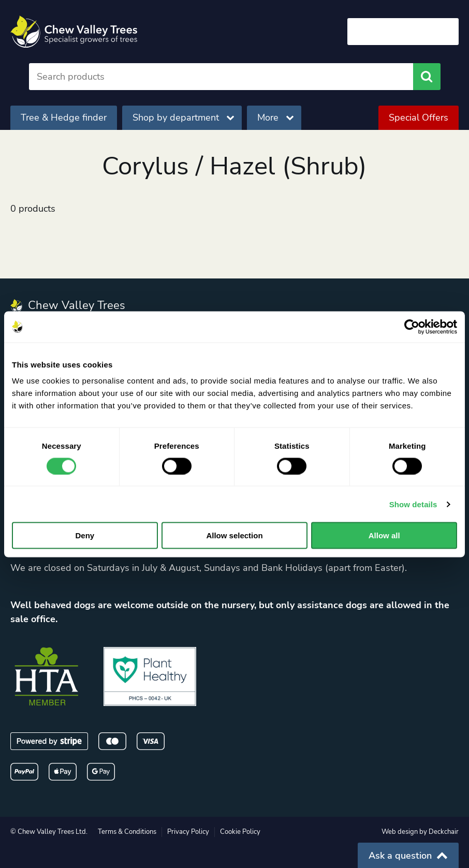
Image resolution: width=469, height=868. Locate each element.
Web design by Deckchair (420, 832)
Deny (85, 535)
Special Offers (419, 117)
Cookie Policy (240, 832)
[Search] (221, 77)
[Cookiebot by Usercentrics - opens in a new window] (412, 327)
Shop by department (183, 117)
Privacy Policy (188, 832)
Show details (413, 504)
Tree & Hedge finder (64, 117)
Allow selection (234, 535)
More (275, 117)
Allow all (384, 535)
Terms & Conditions (127, 832)
